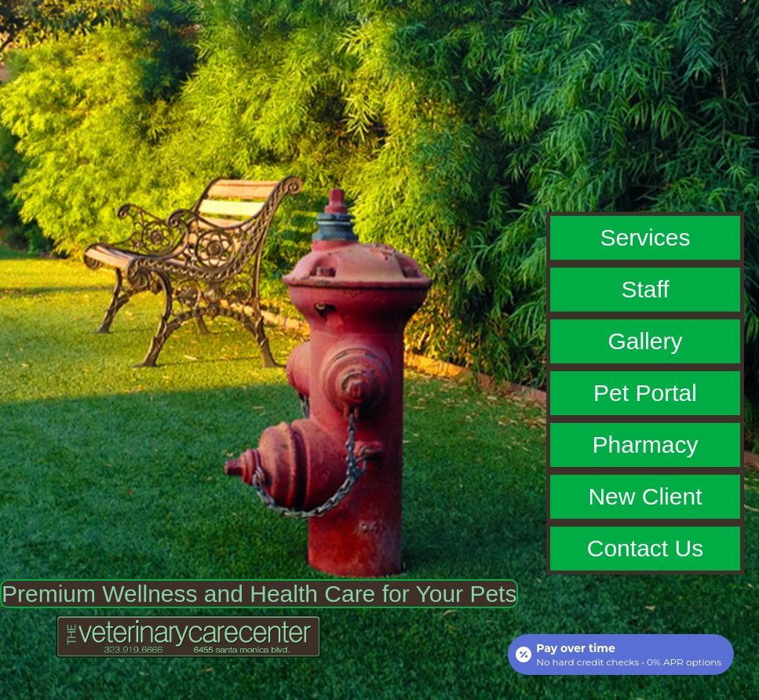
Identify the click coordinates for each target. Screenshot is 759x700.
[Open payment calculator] (621, 654)
